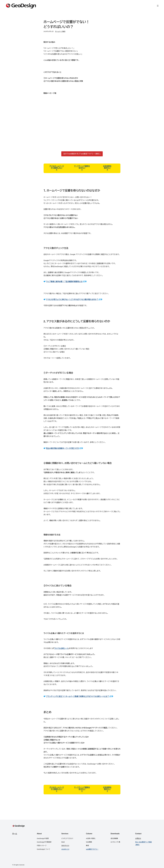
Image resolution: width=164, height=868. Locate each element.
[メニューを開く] (158, 6)
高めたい (107, 168)
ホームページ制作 (60, 31)
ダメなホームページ (57, 166)
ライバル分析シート (61, 648)
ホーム (15, 834)
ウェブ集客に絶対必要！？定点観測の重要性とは (64, 282)
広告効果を (107, 166)
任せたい (82, 168)
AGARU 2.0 (65, 849)
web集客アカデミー (92, 849)
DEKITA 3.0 (65, 846)
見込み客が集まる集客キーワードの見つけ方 (62, 448)
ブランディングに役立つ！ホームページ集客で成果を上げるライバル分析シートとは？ (78, 696)
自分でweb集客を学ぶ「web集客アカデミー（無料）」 (82, 154)
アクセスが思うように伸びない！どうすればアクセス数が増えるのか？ (72, 299)
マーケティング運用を (82, 166)
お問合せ (138, 838)
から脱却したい (57, 168)
